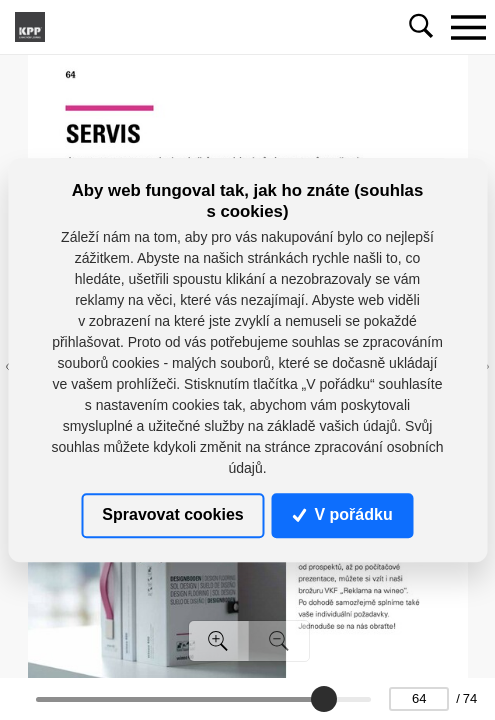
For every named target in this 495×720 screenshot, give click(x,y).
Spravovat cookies (172, 514)
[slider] (323, 699)
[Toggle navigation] (468, 27)
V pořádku (343, 514)
